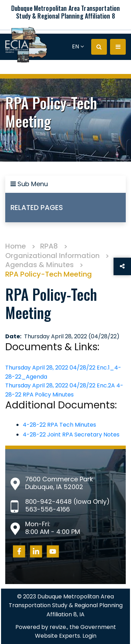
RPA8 (49, 246)
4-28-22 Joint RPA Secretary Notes (71, 435)
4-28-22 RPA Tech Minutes (59, 425)
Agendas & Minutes (39, 265)
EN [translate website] (78, 46)
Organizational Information (52, 256)
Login (89, 636)
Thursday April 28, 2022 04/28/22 (51, 368)
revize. (58, 627)
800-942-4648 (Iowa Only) (67, 501)
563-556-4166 (48, 509)
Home (16, 246)
